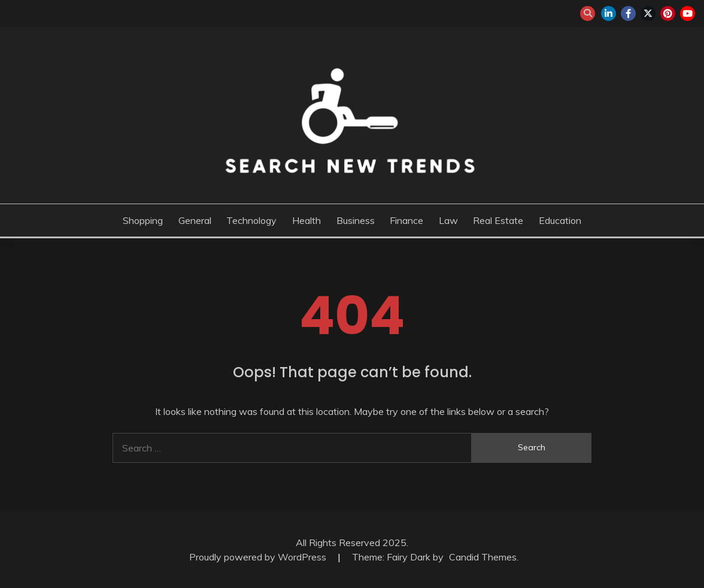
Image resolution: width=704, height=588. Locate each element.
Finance (406, 220)
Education (560, 220)
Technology (251, 220)
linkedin (609, 13)
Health (307, 220)
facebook (628, 13)
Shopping (143, 220)
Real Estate (498, 220)
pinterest (668, 13)
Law (448, 220)
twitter (648, 13)
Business (356, 220)
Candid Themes (483, 557)
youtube (688, 13)
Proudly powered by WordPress (259, 557)
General (195, 220)
